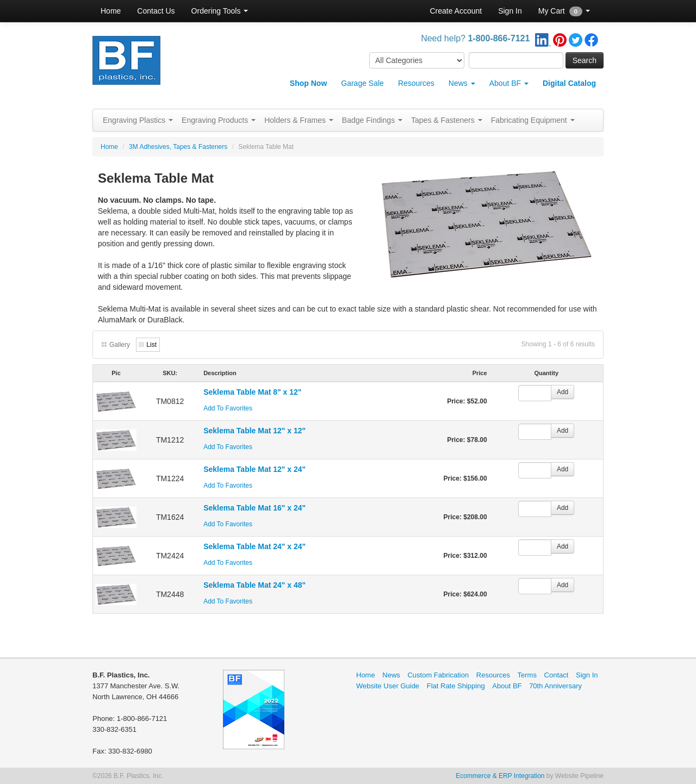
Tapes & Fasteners (447, 120)
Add (563, 392)
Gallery (120, 345)
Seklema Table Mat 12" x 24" (254, 469)
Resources (416, 83)
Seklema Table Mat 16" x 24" (254, 508)
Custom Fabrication (438, 675)
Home (111, 11)
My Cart (564, 11)
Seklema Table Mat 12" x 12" (254, 431)
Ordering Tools (220, 11)
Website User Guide (388, 686)
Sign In (510, 11)
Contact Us (156, 11)
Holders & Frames (299, 120)
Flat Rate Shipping (456, 686)
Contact (557, 675)
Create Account (456, 11)
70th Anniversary (555, 686)
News (462, 83)
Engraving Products (219, 120)
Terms (527, 675)
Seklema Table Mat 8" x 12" (252, 392)
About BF (509, 83)
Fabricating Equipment (533, 120)
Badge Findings (372, 120)
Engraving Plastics (138, 120)
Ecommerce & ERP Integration (500, 776)
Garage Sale (362, 83)
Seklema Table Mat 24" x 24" (254, 546)
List (151, 345)
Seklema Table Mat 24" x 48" (254, 585)
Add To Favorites (228, 408)
